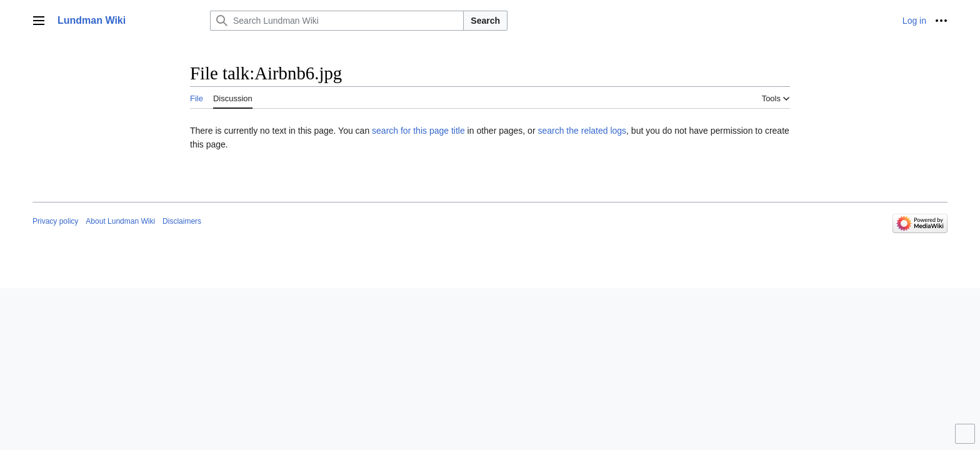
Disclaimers (182, 221)
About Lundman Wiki (120, 221)
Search (485, 21)
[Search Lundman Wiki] (337, 21)
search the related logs (582, 131)
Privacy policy (55, 221)
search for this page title (418, 131)
